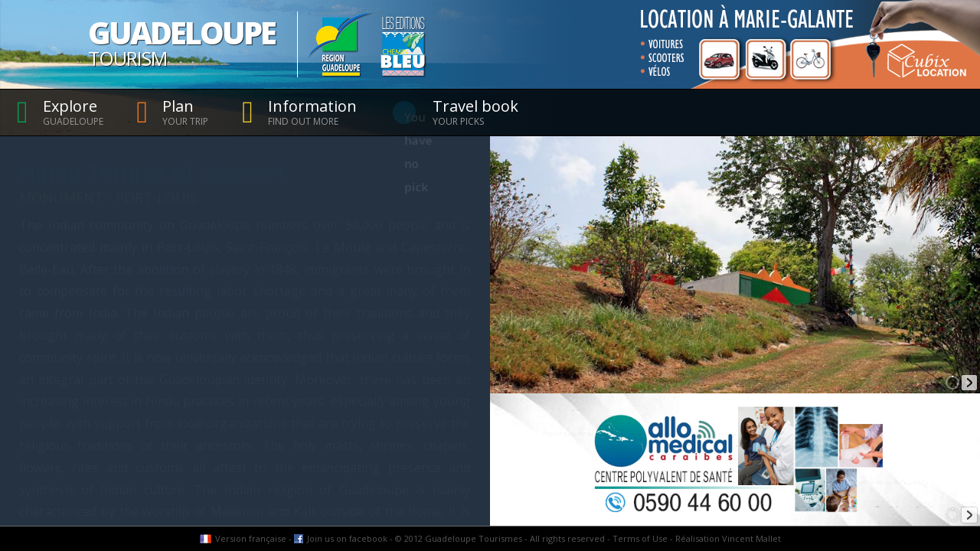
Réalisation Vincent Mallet (728, 538)
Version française (251, 538)
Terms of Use (640, 538)
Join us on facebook (347, 538)
